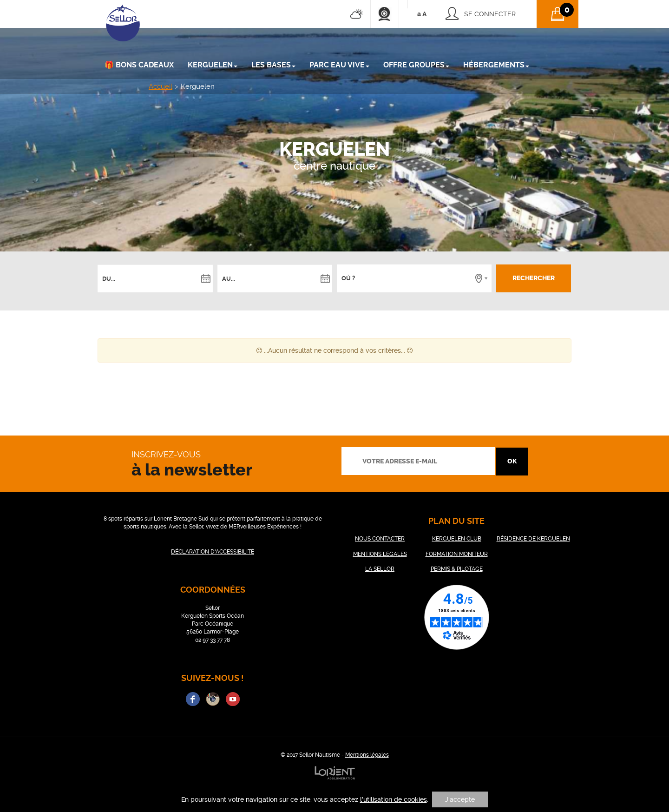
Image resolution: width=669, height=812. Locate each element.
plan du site (456, 521)
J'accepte (460, 799)
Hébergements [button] (496, 65)
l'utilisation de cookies (394, 799)
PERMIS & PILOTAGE (457, 569)
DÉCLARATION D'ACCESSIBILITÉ (213, 552)
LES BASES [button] (273, 65)
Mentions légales (367, 755)
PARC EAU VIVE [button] (339, 65)
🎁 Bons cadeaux (139, 65)
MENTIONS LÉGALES (380, 554)
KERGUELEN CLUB (457, 539)
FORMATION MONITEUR (457, 554)
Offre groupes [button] (416, 65)
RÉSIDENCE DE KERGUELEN (533, 539)
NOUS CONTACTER (380, 539)
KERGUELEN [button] (213, 65)
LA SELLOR (380, 569)
